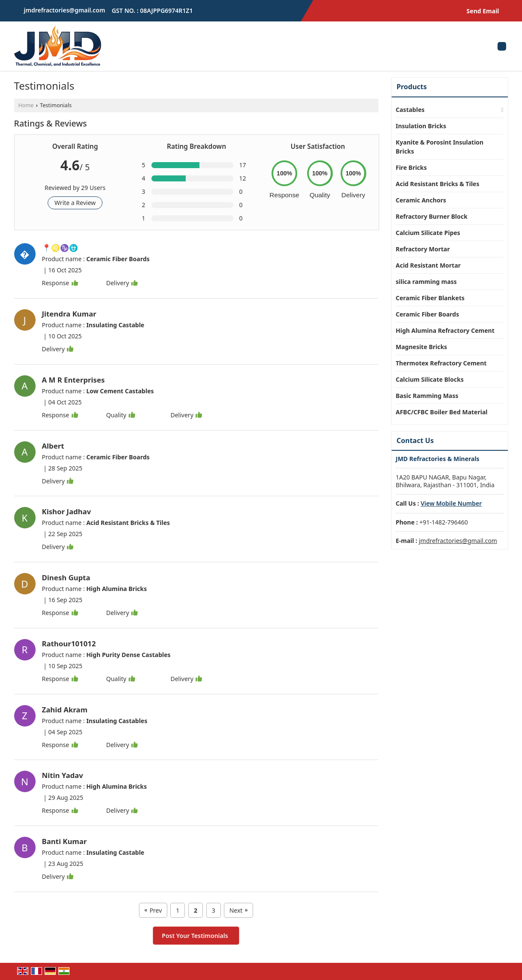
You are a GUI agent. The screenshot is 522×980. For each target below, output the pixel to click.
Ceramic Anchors (421, 200)
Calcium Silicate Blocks (430, 379)
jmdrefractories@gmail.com (65, 10)
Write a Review (75, 203)
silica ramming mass (426, 282)
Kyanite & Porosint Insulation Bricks (440, 147)
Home (26, 105)
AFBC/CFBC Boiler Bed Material (442, 412)
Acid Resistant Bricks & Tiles (438, 184)
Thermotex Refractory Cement (441, 363)
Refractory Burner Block (432, 216)
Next (239, 910)
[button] (451, 503)
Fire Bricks (412, 167)
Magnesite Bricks (422, 347)
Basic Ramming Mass (427, 396)
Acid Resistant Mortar (428, 265)
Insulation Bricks (421, 126)
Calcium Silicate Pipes (428, 233)
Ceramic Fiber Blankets (430, 298)
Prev (153, 910)
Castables (410, 110)
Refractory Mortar (423, 249)
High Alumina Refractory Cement (445, 330)
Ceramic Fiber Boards (428, 314)
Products (412, 87)
